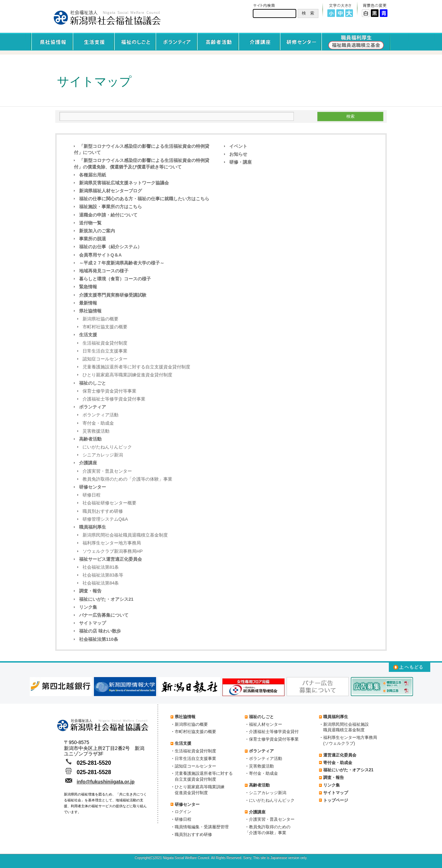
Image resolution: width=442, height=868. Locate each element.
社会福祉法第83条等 (103, 575)
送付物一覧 (90, 223)
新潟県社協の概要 (100, 319)
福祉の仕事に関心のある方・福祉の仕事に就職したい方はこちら (144, 199)
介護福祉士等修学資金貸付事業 (114, 399)
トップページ (336, 800)
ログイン (183, 812)
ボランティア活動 (100, 415)
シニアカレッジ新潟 (103, 455)
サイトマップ (93, 623)
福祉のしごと (93, 383)
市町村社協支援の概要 (105, 327)
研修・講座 (241, 162)
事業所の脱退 (93, 239)
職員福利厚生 (93, 527)
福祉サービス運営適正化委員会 (110, 559)
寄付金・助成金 (98, 423)
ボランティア (93, 407)
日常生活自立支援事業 (105, 351)
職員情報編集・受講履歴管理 (202, 827)
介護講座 (88, 463)
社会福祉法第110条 (99, 639)
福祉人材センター (266, 724)
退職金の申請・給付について (108, 215)
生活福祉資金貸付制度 (105, 343)
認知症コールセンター (105, 359)
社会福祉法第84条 (101, 583)
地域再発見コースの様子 (104, 271)
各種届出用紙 (93, 175)
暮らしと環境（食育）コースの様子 (115, 279)
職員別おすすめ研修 (103, 511)
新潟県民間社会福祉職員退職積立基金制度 (125, 535)
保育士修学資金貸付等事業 (109, 391)
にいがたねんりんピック (107, 447)
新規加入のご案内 (97, 231)
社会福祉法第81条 (101, 567)
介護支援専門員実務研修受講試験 (113, 295)
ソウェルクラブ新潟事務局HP (113, 551)
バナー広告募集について (104, 615)
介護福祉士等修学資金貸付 (274, 732)
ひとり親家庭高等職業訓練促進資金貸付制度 (127, 375)
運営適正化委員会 (340, 755)
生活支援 (88, 335)
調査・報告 (90, 591)
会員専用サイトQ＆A (100, 255)
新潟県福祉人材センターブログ (110, 191)
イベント (238, 146)
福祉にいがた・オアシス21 (106, 599)
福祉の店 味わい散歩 (100, 631)
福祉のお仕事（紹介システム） (110, 247)
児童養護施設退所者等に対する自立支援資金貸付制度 (136, 367)
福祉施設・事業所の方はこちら (110, 207)
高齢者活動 (90, 439)
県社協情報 (90, 311)
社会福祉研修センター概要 (109, 503)
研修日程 (92, 495)
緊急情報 (88, 287)
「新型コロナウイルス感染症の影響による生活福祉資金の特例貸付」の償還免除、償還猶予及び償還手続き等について (142, 163)
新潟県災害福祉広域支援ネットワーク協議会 (124, 183)
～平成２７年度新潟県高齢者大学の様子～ (122, 263)
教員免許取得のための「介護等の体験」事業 (127, 479)
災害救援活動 (96, 431)
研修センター (93, 487)
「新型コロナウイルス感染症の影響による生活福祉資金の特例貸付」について (142, 149)
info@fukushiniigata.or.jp (106, 782)
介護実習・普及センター (107, 471)
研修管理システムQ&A (105, 519)
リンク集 (88, 607)
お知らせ (238, 154)
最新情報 (88, 303)
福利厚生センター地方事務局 (112, 543)
